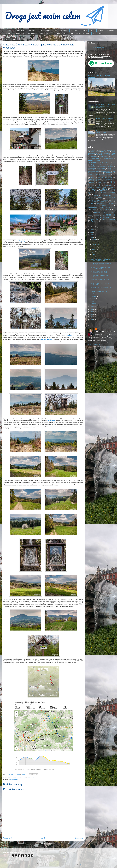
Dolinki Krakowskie (108, 159)
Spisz (112, 202)
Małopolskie (75, 30)
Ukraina (100, 209)
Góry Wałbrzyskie (106, 171)
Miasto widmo (94, 189)
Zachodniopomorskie (94, 219)
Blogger (80, 864)
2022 (92, 237)
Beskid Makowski (92, 150)
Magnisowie (91, 186)
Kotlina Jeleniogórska (109, 179)
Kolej (66, 34)
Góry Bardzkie (103, 165)
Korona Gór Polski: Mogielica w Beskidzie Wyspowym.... (100, 284)
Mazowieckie (112, 187)
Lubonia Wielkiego (47, 339)
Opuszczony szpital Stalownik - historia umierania (105, 132)
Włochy (90, 213)
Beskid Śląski (105, 152)
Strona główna (43, 838)
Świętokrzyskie (98, 34)
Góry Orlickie (93, 170)
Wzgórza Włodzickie (93, 215)
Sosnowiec (103, 202)
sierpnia (94, 249)
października (96, 244)
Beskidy (84, 30)
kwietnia (94, 296)
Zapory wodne (95, 221)
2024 (92, 232)
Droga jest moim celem (99, 47)
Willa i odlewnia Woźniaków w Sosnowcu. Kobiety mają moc (105, 119)
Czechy (41, 34)
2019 (92, 312)
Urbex (56, 30)
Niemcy (100, 191)
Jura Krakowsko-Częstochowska (80, 34)
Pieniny (96, 195)
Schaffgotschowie (95, 200)
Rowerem (93, 199)
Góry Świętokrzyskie (94, 171)
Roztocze (101, 199)
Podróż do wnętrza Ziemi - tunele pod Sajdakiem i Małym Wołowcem (106, 106)
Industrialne (111, 30)
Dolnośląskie (32, 30)
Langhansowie (102, 183)
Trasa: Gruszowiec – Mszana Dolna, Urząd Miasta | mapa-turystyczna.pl (34, 769)
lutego (94, 301)
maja (93, 257)
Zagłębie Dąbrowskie (109, 219)
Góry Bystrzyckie (94, 167)
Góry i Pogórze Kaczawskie (107, 167)
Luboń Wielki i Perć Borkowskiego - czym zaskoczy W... (101, 288)
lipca (93, 252)
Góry (41, 30)
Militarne (101, 30)
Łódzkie (103, 184)
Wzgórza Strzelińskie (109, 213)
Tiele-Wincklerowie (111, 208)
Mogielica (69, 336)
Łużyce (110, 184)
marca (94, 299)
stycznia (94, 304)
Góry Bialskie (112, 165)
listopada (94, 242)
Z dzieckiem (9, 30)
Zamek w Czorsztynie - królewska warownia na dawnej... (101, 268)
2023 (92, 235)
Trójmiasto (93, 209)
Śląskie (48, 30)
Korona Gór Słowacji (94, 179)
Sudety (93, 30)
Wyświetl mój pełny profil (95, 344)
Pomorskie (99, 197)
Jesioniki (90, 175)
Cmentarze (64, 30)
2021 (92, 307)
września (94, 247)
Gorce (114, 163)
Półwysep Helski (111, 197)
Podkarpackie (107, 195)
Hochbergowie (97, 173)
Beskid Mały (102, 150)
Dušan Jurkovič (106, 163)
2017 (92, 317)
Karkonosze (112, 176)
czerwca (94, 254)
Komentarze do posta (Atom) (47, 843)
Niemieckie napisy (109, 191)
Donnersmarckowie (94, 163)
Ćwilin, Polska (14, 779)
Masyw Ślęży (92, 187)
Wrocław (49, 34)
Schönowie (106, 200)
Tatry (101, 208)
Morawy (113, 189)
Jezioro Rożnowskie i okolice (102, 175)
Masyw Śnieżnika (102, 187)
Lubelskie (113, 183)
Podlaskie (91, 197)
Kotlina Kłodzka (96, 181)
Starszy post (79, 838)
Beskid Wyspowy (13, 777)
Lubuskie (94, 184)
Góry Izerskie (92, 168)
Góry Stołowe (110, 170)
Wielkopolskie (110, 211)
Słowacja (93, 202)
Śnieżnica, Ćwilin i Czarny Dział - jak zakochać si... (101, 280)
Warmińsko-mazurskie (99, 211)
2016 (92, 319)
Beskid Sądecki (95, 152)
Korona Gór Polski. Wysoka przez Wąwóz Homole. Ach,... (101, 260)
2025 (92, 230)
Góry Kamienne (101, 168)
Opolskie (8, 34)
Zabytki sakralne (102, 217)
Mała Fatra (99, 186)
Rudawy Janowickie (110, 199)
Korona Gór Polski (19, 34)
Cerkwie (58, 34)
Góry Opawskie (111, 168)
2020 (92, 309)
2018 (92, 314)
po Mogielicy (21, 241)
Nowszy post (7, 838)
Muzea (93, 191)
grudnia (94, 239)
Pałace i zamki (20, 30)
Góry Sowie (102, 170)
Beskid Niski (112, 150)
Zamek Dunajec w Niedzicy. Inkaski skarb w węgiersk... (100, 272)
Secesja (113, 200)
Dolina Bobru (96, 159)
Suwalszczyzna (101, 204)
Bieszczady (32, 34)
